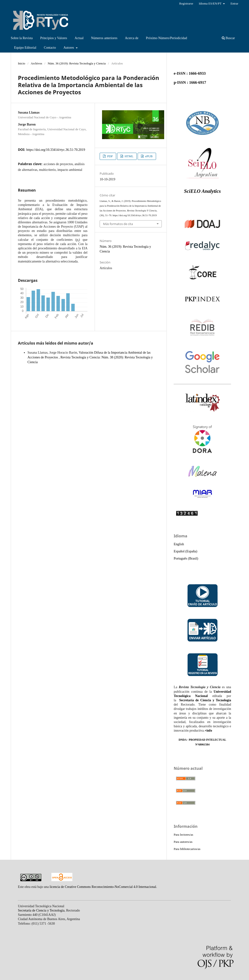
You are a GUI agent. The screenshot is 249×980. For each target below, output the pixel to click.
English (179, 544)
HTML (129, 156)
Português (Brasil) (186, 558)
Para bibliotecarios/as (187, 849)
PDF (110, 156)
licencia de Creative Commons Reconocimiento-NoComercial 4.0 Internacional (103, 887)
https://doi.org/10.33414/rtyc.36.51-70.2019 (56, 150)
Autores (69, 48)
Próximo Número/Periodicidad (166, 38)
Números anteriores (104, 38)
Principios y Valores (54, 38)
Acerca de (132, 38)
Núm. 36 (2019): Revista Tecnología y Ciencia (77, 63)
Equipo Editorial (25, 48)
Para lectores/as (183, 835)
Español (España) (185, 551)
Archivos (37, 63)
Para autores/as (183, 842)
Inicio (22, 63)
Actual (79, 38)
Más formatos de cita (118, 224)
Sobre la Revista (22, 38)
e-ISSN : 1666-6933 (190, 73)
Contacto (50, 48)
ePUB (148, 156)
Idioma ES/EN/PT (211, 3)
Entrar (234, 3)
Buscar (228, 38)
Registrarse (186, 3)
